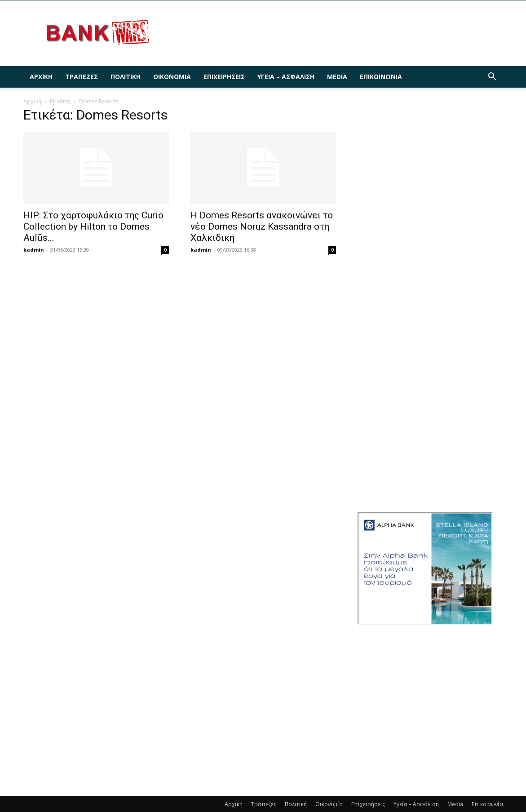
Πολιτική (126, 77)
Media (337, 77)
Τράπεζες (82, 77)
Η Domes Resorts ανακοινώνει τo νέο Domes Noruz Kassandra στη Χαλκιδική (262, 226)
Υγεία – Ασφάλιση (286, 77)
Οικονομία (172, 77)
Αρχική (41, 77)
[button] (492, 78)
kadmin (34, 250)
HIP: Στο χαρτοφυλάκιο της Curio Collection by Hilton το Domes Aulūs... (93, 226)
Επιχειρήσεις (224, 77)
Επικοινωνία (381, 77)
